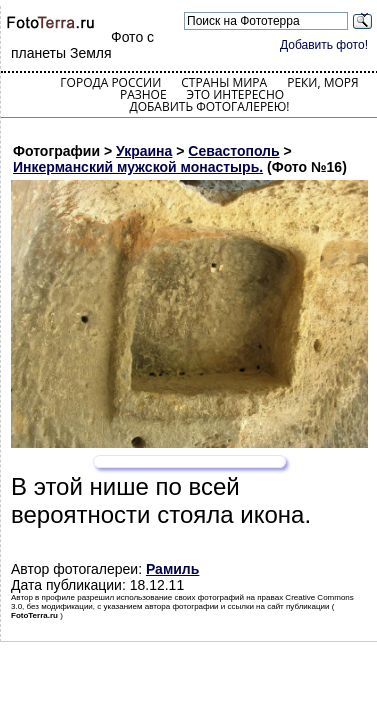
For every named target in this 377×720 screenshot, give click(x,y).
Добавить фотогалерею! (209, 106)
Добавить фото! (324, 45)
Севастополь (233, 151)
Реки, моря (322, 82)
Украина (144, 151)
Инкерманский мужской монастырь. (138, 167)
